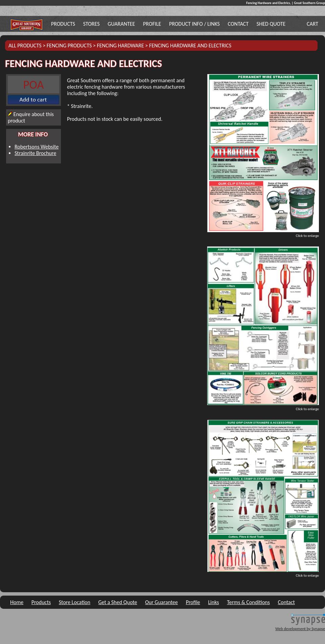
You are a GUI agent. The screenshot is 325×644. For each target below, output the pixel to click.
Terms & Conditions (248, 602)
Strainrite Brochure (35, 153)
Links (214, 602)
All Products (25, 46)
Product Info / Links (194, 24)
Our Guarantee (162, 602)
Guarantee (121, 24)
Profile (152, 24)
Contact (238, 24)
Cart (312, 24)
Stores (91, 24)
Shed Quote (271, 24)
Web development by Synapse (300, 629)
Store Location (75, 602)
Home (17, 602)
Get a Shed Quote (118, 602)
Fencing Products (69, 46)
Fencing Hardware (120, 46)
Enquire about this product (31, 117)
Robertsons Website (37, 147)
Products (63, 24)
